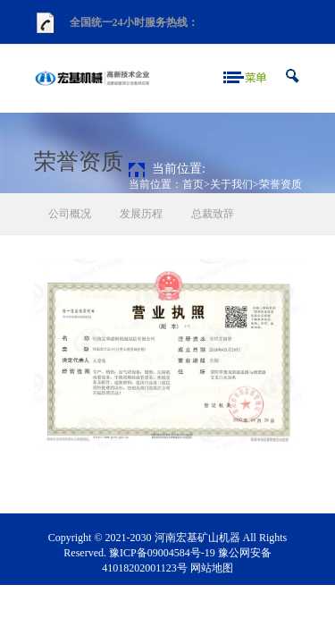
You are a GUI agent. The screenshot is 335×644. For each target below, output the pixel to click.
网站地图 (212, 568)
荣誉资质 (281, 184)
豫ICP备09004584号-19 (162, 553)
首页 (193, 184)
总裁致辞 (213, 214)
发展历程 (141, 214)
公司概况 (70, 214)
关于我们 (231, 184)
